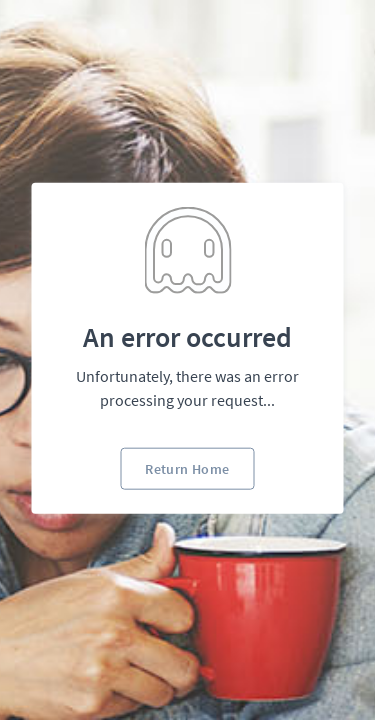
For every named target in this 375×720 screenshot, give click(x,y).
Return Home (187, 468)
